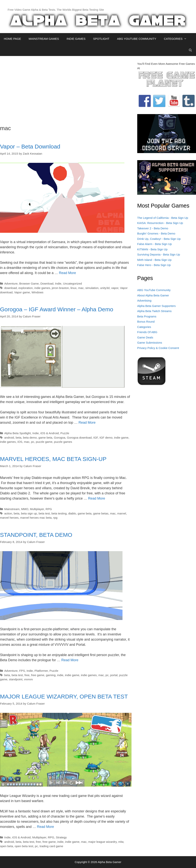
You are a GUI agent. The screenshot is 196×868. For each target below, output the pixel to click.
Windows (38, 292)
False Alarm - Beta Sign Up (155, 244)
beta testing (59, 513)
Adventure (11, 284)
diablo (72, 513)
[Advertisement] (66, 88)
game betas (101, 513)
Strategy (61, 837)
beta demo (30, 438)
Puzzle (65, 433)
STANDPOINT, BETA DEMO (36, 535)
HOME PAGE (12, 39)
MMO (25, 509)
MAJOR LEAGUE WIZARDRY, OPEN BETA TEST (64, 696)
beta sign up (29, 513)
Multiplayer (37, 509)
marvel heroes (9, 518)
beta (19, 438)
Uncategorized (72, 284)
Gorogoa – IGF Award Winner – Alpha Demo (57, 309)
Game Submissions (150, 343)
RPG (49, 509)
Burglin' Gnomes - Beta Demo (156, 233)
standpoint (16, 679)
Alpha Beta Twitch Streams (154, 311)
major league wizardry (102, 842)
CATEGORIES (177, 39)
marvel (122, 513)
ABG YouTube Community (154, 290)
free (27, 675)
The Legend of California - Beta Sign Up (163, 218)
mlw (121, 842)
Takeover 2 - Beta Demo (153, 228)
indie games (42, 288)
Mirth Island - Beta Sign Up (154, 260)
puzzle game (44, 442)
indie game (121, 438)
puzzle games (63, 442)
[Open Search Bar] (190, 50)
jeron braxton (60, 288)
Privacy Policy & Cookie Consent (158, 348)
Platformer (41, 671)
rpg (55, 518)
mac (81, 288)
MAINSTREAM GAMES (44, 39)
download (11, 288)
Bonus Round (146, 322)
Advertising (144, 301)
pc (33, 442)
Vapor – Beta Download (30, 146)
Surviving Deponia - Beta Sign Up (159, 254)
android (9, 438)
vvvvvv (29, 679)
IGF (96, 438)
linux (73, 288)
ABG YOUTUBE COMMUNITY (137, 39)
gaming (51, 675)
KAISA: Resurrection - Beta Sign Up (160, 223)
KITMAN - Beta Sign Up (152, 249)
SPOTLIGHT (101, 39)
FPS (22, 671)
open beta (7, 846)
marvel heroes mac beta (36, 518)
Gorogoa (60, 438)
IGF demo (106, 438)
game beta (45, 438)
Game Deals (145, 337)
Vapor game (22, 292)
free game (38, 675)
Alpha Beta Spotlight (18, 433)
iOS (20, 442)
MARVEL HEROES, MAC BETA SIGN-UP (53, 459)
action (8, 513)
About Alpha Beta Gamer (153, 295)
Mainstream (12, 509)
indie (60, 675)
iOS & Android (50, 433)
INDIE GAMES (76, 39)
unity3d (105, 288)
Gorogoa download (79, 438)
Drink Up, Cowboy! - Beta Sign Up (159, 239)
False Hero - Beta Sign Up (154, 265)
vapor (115, 288)
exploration (26, 288)
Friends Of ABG (147, 332)
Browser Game (29, 284)
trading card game (51, 846)
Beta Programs (147, 316)
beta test (44, 513)
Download (47, 284)
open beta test (24, 846)
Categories (144, 327)
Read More (67, 273)
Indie (58, 284)
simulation (92, 288)
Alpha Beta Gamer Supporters (156, 306)
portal (114, 675)
